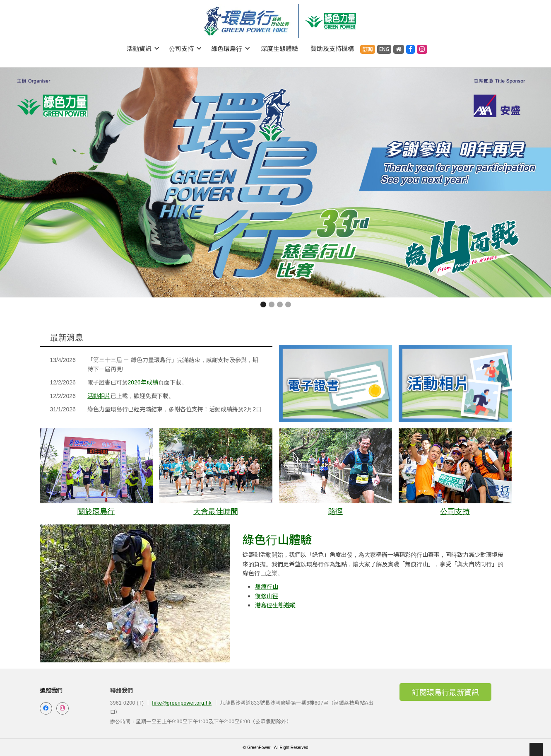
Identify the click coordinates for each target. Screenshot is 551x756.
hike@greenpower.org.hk (182, 702)
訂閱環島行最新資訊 (445, 692)
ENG (384, 49)
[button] (143, 48)
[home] (247, 21)
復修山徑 (267, 596)
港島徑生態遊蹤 (275, 605)
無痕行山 (267, 586)
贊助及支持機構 (332, 48)
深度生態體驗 (279, 48)
